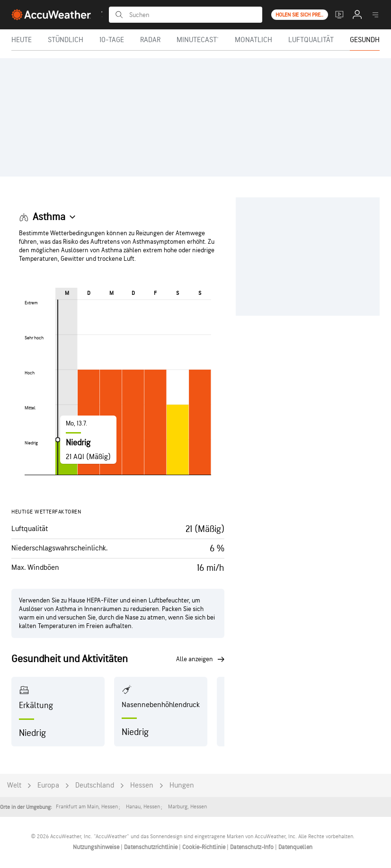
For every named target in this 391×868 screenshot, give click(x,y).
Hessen (142, 785)
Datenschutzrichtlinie (151, 847)
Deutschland (95, 785)
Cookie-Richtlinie (204, 847)
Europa (48, 785)
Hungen (182, 785)
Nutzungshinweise (97, 847)
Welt (14, 785)
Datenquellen (295, 847)
